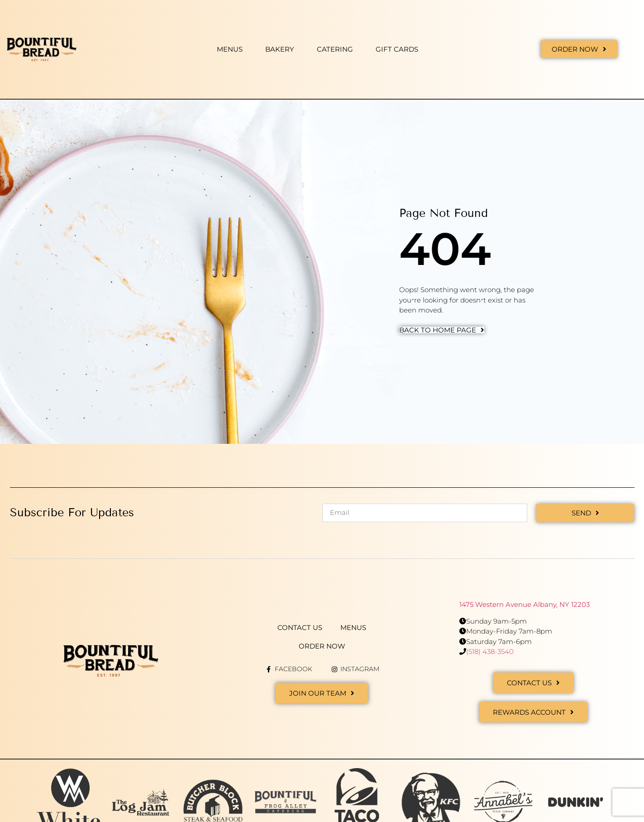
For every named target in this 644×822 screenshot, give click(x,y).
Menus (230, 49)
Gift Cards (397, 49)
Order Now (322, 646)
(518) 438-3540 (490, 651)
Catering (335, 49)
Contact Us (300, 627)
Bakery (280, 49)
